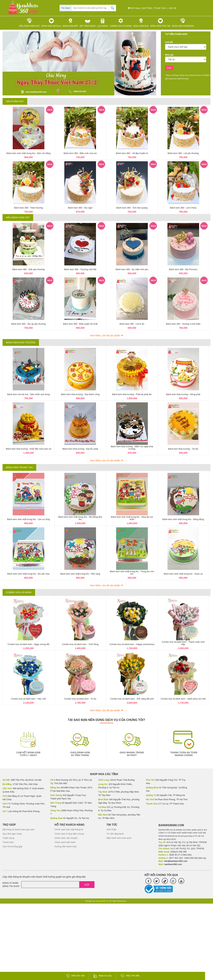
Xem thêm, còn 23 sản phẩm (105, 460)
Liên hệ (173, 8)
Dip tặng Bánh (88, 23)
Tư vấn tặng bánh (115, 834)
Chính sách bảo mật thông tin (69, 829)
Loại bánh (103, 23)
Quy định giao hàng (12, 834)
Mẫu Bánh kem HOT (30, 23)
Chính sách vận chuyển (66, 838)
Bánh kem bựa (141, 23)
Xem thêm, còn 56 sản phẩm (105, 335)
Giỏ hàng (134, 8)
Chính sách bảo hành (65, 842)
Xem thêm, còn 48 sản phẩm (105, 710)
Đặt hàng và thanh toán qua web (18, 829)
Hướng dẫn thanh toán (66, 846)
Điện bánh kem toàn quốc (119, 838)
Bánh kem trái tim (160, 23)
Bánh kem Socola (51, 23)
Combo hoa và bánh (121, 23)
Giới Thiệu (147, 8)
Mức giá (169, 55)
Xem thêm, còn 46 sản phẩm (105, 585)
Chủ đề (169, 42)
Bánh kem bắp (70, 23)
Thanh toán (160, 8)
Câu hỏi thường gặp (12, 846)
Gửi (87, 885)
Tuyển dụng (8, 838)
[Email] (58, 885)
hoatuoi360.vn (102, 901)
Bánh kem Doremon (183, 23)
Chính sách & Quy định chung (69, 834)
